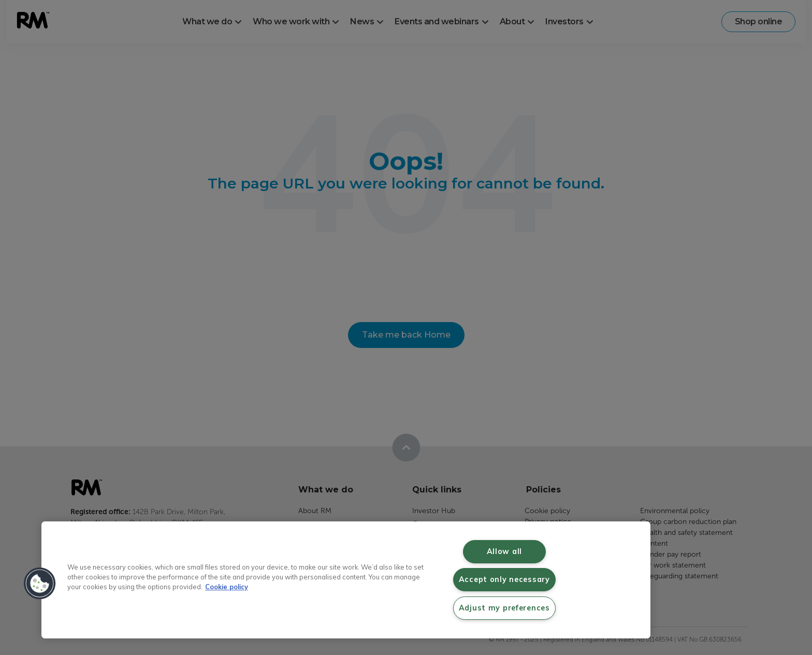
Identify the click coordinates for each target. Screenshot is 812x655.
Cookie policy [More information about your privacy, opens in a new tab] (227, 587)
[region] (346, 580)
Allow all (504, 551)
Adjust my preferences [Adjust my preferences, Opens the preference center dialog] (504, 608)
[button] (40, 584)
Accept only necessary (504, 579)
